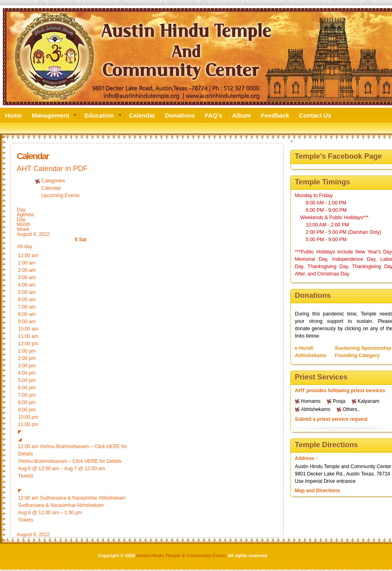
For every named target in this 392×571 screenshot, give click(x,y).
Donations (180, 115)
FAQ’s (213, 115)
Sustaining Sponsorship (363, 348)
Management (51, 115)
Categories (53, 181)
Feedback (275, 115)
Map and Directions (317, 491)
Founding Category (357, 355)
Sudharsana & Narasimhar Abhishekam (61, 505)
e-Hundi (304, 348)
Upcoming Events (60, 196)
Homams (311, 401)
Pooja (339, 401)
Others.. (351, 409)
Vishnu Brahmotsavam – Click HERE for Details (70, 461)
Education (99, 115)
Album (242, 115)
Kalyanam (369, 401)
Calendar (142, 115)
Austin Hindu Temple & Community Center (181, 555)
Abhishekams (311, 355)
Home (13, 115)
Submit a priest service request (331, 419)
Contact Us (315, 115)
